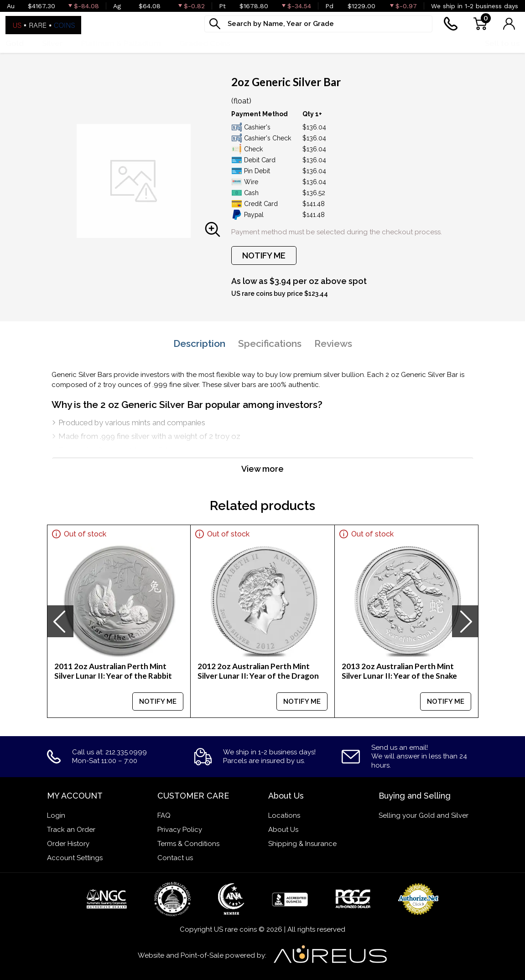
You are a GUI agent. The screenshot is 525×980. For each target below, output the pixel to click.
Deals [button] (326, 43)
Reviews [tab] (333, 343)
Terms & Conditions (188, 844)
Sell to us (502, 43)
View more (262, 469)
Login (56, 815)
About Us (283, 830)
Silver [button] (52, 43)
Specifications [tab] (270, 343)
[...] (318, 24)
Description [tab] (199, 343)
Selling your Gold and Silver (424, 815)
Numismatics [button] (273, 43)
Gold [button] (15, 43)
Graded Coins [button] (205, 43)
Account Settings (75, 858)
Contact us (175, 858)
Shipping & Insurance (302, 844)
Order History (68, 844)
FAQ (164, 815)
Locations (284, 815)
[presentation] (60, 621)
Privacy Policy (180, 830)
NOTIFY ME (264, 255)
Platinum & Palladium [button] (121, 43)
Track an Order (71, 830)
